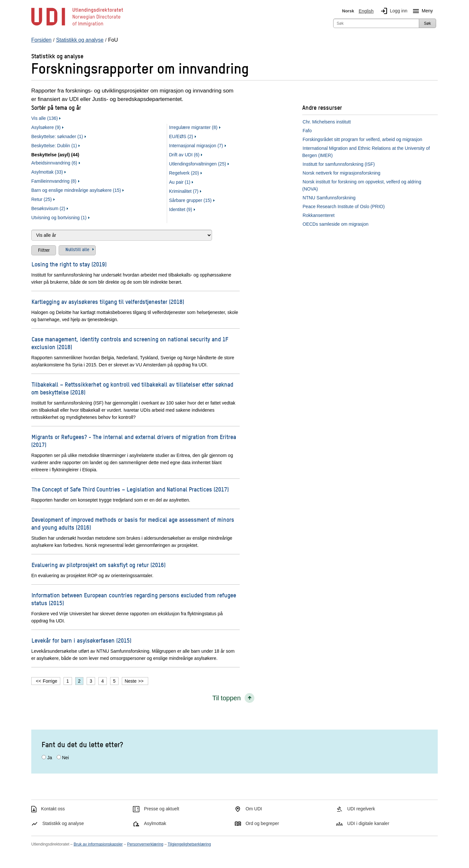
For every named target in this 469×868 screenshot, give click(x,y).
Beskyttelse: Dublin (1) (54, 146)
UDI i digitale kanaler (368, 823)
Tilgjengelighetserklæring (189, 844)
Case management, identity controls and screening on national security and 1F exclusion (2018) (130, 343)
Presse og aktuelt (162, 809)
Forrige (50, 681)
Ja (50, 758)
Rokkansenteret (319, 215)
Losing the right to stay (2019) (69, 264)
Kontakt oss (53, 809)
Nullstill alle (77, 249)
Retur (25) (42, 199)
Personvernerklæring (145, 844)
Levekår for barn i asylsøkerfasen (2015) (81, 640)
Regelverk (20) (184, 173)
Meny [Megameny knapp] (421, 11)
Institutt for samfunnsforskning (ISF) (339, 164)
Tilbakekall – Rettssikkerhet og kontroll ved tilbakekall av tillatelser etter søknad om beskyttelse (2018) (132, 388)
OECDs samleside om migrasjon (335, 224)
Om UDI (254, 809)
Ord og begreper (262, 823)
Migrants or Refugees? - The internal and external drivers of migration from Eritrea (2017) (134, 441)
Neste (131, 681)
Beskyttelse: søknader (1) (57, 136)
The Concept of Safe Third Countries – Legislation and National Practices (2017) (130, 489)
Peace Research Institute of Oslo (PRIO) (344, 206)
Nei (65, 758)
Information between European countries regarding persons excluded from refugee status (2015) (134, 599)
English (366, 11)
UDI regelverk (361, 809)
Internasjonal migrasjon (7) (196, 146)
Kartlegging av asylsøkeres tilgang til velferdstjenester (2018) (108, 301)
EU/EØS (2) (181, 136)
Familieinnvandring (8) (54, 181)
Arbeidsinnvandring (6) (54, 163)
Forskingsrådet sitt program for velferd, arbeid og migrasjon (362, 139)
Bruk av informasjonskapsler (98, 844)
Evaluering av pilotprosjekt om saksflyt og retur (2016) (99, 565)
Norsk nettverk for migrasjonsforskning (341, 173)
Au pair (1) (180, 182)
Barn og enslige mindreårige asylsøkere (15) (76, 190)
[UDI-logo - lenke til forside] (77, 26)
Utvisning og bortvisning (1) (59, 218)
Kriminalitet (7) (184, 191)
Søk (427, 23)
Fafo (307, 131)
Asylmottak (155, 823)
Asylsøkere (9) (46, 127)
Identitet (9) (181, 209)
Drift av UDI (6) (184, 155)
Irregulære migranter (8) (193, 127)
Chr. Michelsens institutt (327, 122)
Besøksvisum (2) (48, 208)
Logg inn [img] (393, 11)
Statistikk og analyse (63, 823)
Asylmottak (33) (47, 172)
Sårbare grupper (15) (190, 200)
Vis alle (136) (44, 118)
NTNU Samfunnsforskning (329, 198)
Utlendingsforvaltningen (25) (198, 164)
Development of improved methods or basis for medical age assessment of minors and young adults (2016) (133, 523)
